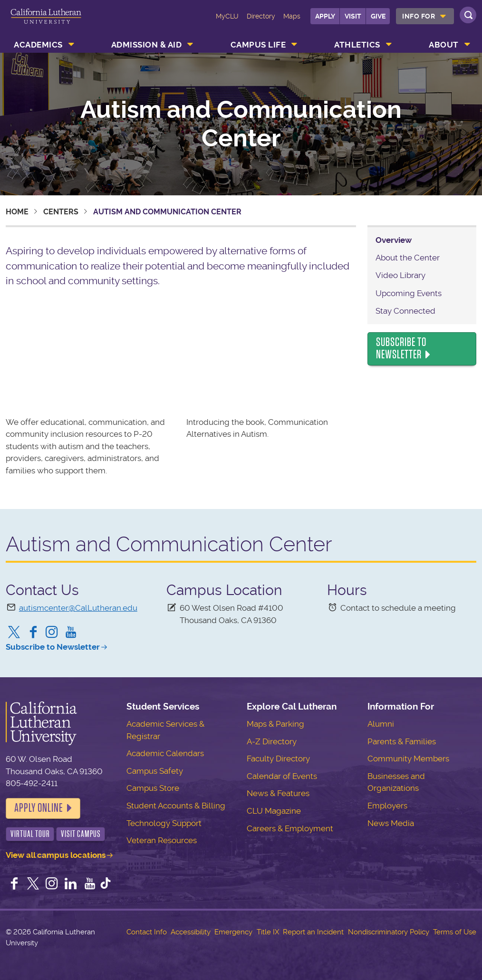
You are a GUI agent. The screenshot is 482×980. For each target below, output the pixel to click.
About (444, 45)
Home (17, 212)
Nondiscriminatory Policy (389, 932)
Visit (353, 16)
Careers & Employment (290, 828)
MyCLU (227, 16)
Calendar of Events (282, 776)
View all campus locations (56, 855)
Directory (261, 16)
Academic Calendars (165, 753)
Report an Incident (313, 932)
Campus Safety (155, 771)
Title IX (268, 932)
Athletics (357, 45)
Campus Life (258, 45)
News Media (391, 823)
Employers (387, 806)
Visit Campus (81, 834)
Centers (61, 212)
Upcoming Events (409, 293)
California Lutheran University (46, 23)
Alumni (381, 724)
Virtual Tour (30, 834)
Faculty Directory (278, 759)
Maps (292, 16)
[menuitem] (425, 16)
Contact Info (147, 932)
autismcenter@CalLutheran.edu (78, 608)
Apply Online (39, 808)
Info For (419, 16)
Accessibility (191, 932)
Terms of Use (455, 932)
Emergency (233, 932)
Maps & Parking (275, 724)
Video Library (400, 275)
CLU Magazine (274, 811)
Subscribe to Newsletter (401, 348)
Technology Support (164, 823)
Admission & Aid (147, 45)
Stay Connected (405, 311)
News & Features (278, 793)
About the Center (408, 258)
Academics (38, 45)
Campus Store (153, 788)
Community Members (408, 759)
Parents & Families (402, 741)
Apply (325, 16)
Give (378, 16)
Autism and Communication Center (241, 124)
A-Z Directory (272, 741)
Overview (394, 240)
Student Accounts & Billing (176, 806)
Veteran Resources (162, 840)
